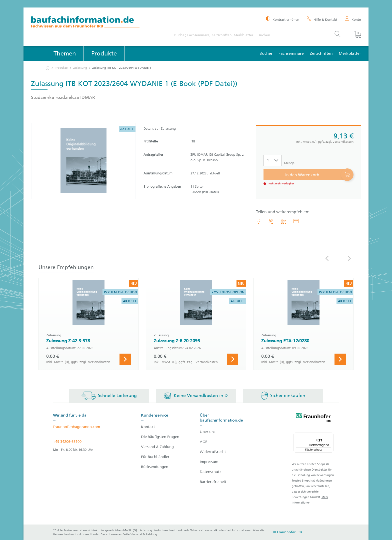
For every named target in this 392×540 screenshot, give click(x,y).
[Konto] (353, 19)
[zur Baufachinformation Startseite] (98, 23)
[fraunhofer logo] (313, 418)
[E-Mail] (296, 221)
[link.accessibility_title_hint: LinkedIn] (283, 221)
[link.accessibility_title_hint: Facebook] (258, 221)
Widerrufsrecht (213, 452)
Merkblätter (350, 53)
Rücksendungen (155, 467)
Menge (289, 163)
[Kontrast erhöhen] (282, 19)
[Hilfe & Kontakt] (322, 19)
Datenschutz (211, 472)
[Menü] (330, 436)
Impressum (209, 462)
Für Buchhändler (155, 457)
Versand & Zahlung (157, 447)
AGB (204, 442)
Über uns (207, 432)
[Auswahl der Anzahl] (272, 160)
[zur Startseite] (48, 68)
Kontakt (148, 427)
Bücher (266, 53)
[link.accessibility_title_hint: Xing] (271, 221)
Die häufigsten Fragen (160, 437)
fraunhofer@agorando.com (76, 427)
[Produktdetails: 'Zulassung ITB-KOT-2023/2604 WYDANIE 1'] (83, 161)
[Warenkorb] (354, 35)
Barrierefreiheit (213, 482)
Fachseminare (291, 53)
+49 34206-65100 (67, 442)
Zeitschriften (321, 53)
